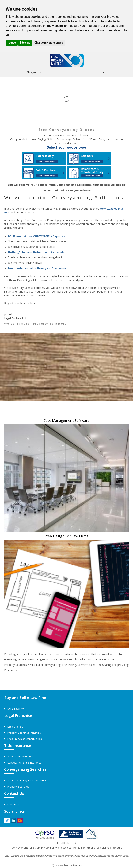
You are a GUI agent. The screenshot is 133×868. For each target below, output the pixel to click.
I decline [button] (25, 43)
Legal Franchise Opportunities (25, 739)
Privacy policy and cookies (56, 848)
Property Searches (18, 787)
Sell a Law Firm (16, 709)
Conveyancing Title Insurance (24, 763)
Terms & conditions (84, 848)
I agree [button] (12, 43)
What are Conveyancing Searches (27, 780)
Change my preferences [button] (49, 43)
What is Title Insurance (20, 757)
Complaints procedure (109, 848)
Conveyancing (20, 848)
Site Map (35, 848)
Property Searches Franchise (24, 733)
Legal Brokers (15, 727)
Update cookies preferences (67, 865)
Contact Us (14, 804)
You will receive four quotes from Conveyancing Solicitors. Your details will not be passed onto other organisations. (66, 187)
